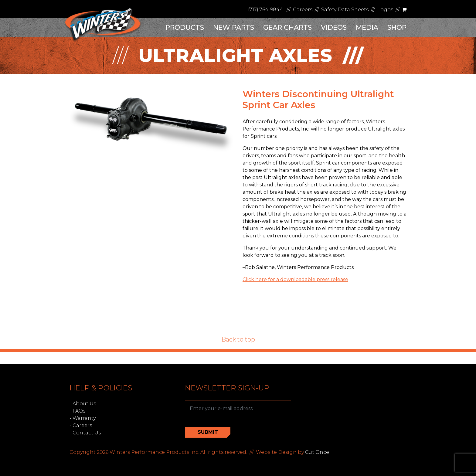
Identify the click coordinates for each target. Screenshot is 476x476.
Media (367, 27)
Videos (334, 27)
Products (185, 27)
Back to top (238, 339)
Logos (385, 10)
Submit (208, 432)
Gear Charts (287, 27)
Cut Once (317, 452)
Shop (397, 27)
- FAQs (77, 411)
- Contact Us (85, 433)
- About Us (83, 404)
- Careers (81, 425)
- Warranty (83, 418)
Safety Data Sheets (345, 10)
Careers (303, 10)
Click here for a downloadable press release (295, 279)
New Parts (234, 27)
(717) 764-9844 (265, 10)
